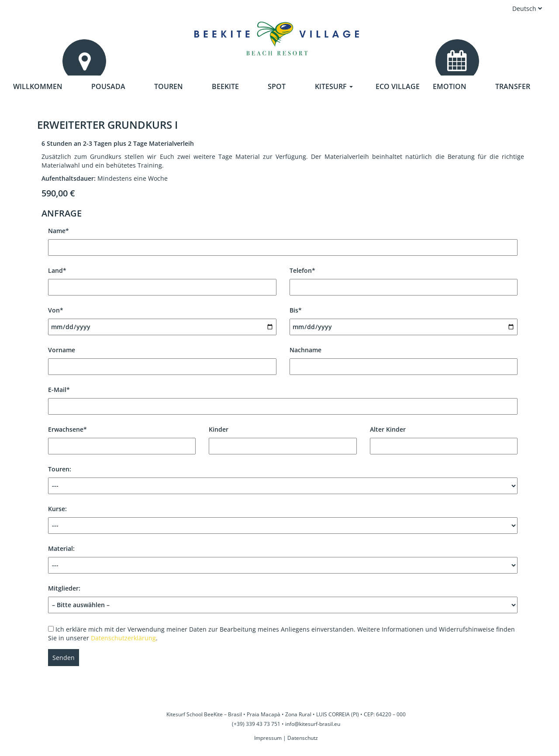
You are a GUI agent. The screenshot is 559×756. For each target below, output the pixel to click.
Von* (162, 318)
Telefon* (404, 279)
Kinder (283, 438)
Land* (162, 279)
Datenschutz (303, 738)
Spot (277, 86)
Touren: (283, 479)
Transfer (513, 86)
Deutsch (527, 9)
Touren (169, 86)
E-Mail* (283, 398)
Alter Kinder (444, 438)
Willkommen (38, 86)
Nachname (404, 358)
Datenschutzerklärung (123, 638)
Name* (283, 239)
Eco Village (398, 86)
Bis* (404, 318)
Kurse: (283, 519)
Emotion (450, 86)
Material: (283, 559)
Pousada (108, 86)
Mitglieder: (283, 597)
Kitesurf (334, 86)
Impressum (268, 738)
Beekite (225, 86)
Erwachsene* (122, 438)
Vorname (162, 358)
